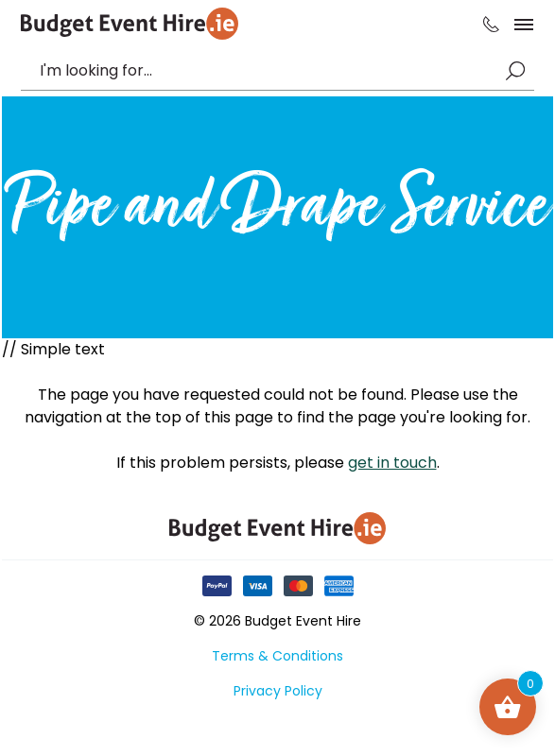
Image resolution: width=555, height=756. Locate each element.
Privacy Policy (278, 691)
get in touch (392, 463)
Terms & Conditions (277, 656)
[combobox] (268, 71)
